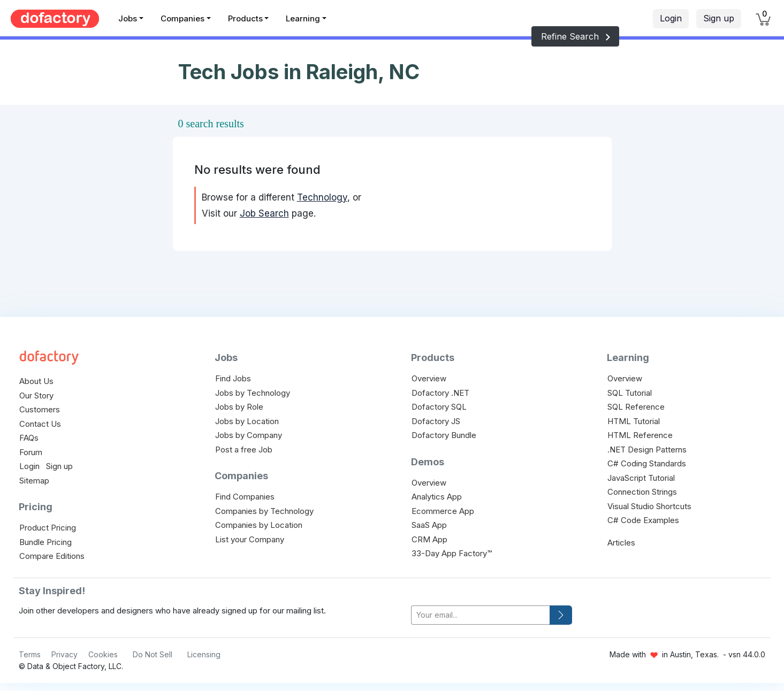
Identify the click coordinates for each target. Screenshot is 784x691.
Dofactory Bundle (444, 435)
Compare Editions (52, 556)
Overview (429, 378)
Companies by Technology (264, 511)
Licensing (204, 654)
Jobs (128, 18)
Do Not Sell (153, 654)
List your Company (250, 539)
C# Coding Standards (647, 463)
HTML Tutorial (634, 421)
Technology (322, 197)
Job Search (264, 213)
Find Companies (245, 497)
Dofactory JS (436, 421)
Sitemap (34, 481)
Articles (621, 543)
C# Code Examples (643, 520)
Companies (182, 18)
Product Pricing (48, 528)
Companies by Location (259, 525)
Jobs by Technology (253, 393)
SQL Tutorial (630, 393)
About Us (36, 381)
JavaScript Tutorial (641, 478)
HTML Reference (640, 435)
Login (671, 18)
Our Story (36, 396)
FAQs (29, 438)
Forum (31, 452)
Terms (30, 654)
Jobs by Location (247, 421)
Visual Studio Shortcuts (649, 506)
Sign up (719, 18)
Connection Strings (642, 492)
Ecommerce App (443, 511)
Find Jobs (233, 378)
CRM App (429, 539)
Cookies (103, 654)
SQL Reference (636, 407)
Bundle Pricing (45, 542)
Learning (303, 18)
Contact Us (40, 424)
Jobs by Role (239, 407)
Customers (40, 409)
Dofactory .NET (440, 393)
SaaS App (429, 525)
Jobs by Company (249, 435)
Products (245, 18)
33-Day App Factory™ (452, 553)
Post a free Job (244, 450)
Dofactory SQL (439, 407)
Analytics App (437, 497)
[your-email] (481, 615)
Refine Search (575, 36)
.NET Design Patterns (647, 450)
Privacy (64, 654)
